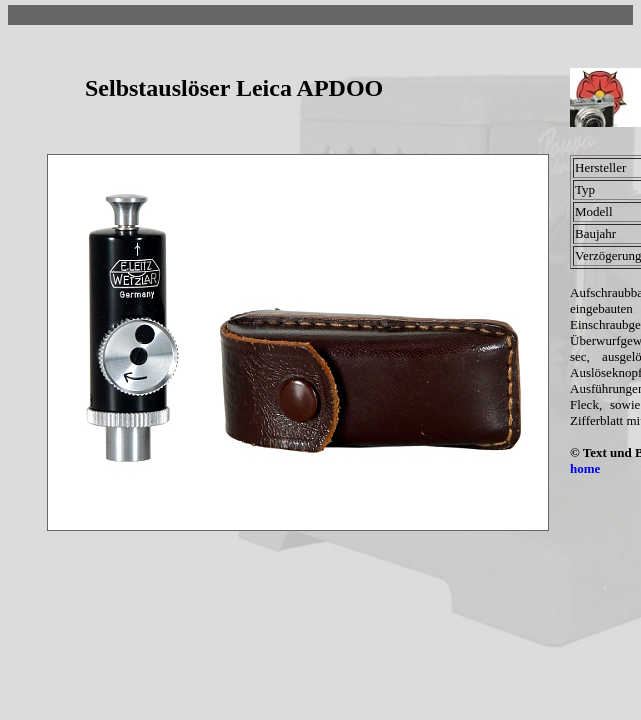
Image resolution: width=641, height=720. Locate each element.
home (585, 468)
